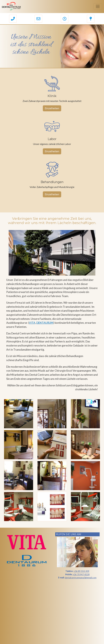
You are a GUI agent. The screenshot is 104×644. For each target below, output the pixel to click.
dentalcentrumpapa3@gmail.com (81, 578)
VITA (32, 323)
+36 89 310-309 (81, 571)
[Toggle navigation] (98, 6)
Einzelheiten (52, 108)
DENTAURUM (45, 323)
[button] (13, 19)
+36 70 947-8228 (81, 574)
